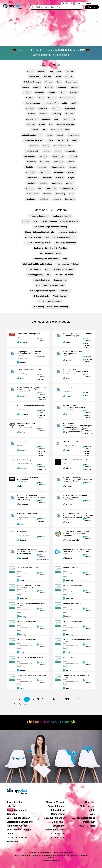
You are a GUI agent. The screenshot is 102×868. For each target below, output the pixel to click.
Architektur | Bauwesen (39, 216)
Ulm (40, 188)
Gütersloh (56, 108)
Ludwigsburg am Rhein (33, 140)
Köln (45, 130)
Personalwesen (60, 280)
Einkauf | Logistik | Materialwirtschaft (61, 237)
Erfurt (63, 92)
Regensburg (31, 172)
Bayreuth (48, 76)
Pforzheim (29, 167)
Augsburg (42, 71)
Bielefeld (69, 76)
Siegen (71, 178)
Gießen (74, 103)
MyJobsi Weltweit (55, 802)
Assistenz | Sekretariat (62, 216)
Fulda (64, 103)
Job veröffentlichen (83, 3)
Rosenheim (59, 172)
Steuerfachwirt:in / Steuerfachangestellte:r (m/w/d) (75, 371)
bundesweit (70, 199)
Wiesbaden (31, 199)
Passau (71, 162)
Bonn (59, 82)
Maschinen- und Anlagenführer (75, 460)
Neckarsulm (71, 151)
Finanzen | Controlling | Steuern (38, 243)
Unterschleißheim (68, 188)
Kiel (51, 124)
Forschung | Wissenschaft (65, 243)
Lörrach (60, 135)
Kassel (42, 124)
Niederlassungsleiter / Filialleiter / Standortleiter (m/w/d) (30, 586)
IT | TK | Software (34, 269)
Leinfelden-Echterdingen (32, 135)
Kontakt (91, 810)
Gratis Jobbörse (56, 806)
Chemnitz (49, 87)
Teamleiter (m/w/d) (70, 567)
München (46, 151)
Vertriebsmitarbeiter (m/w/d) (28, 567)
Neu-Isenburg (29, 156)
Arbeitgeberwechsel (17, 826)
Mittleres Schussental (63, 146)
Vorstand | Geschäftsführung (50, 301)
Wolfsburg (44, 199)
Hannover (44, 114)
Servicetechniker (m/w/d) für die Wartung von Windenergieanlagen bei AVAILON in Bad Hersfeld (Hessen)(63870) (78, 516)
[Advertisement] (51, 28)
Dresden (27, 92)
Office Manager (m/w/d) (72, 442)
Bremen (25, 87)
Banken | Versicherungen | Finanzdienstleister (60, 221)
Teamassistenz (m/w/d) (72, 603)
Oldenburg (31, 162)
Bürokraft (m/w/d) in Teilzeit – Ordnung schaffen (74, 353)
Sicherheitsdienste (41, 296)
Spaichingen (57, 183)
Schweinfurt (47, 178)
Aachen (30, 71)
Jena (56, 119)
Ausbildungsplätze (30, 221)
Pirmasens (42, 167)
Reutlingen (45, 172)
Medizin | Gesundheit (65, 275)
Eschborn (30, 98)
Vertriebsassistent (24, 442)
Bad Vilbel (70, 71)
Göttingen (30, 108)
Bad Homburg (56, 71)
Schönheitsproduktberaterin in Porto (31, 406)
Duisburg (52, 92)
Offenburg (73, 156)
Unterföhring (51, 188)
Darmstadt (62, 87)
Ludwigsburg (73, 135)
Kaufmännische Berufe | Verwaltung (60, 269)
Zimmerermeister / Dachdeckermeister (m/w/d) (74, 407)
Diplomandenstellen (33, 237)
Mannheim (34, 146)
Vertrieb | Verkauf (60, 296)
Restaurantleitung (24, 460)
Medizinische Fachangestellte (29, 334)
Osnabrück (45, 162)
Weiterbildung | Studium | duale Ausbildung (50, 307)
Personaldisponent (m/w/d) (73, 585)
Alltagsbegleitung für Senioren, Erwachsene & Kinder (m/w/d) (29, 353)
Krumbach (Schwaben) (60, 130)
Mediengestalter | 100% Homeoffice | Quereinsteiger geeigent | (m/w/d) (78, 550)
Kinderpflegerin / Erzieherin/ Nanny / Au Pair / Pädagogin (77, 335)
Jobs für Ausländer (54, 818)
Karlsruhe (31, 124)
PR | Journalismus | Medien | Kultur (50, 285)
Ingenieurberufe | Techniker (67, 264)
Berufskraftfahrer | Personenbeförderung (50, 227)
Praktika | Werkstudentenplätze (43, 291)
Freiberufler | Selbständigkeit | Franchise (50, 248)
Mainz (75, 140)
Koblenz (35, 130)
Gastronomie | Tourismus (50, 253)
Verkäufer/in (68, 388)
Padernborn (58, 162)
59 (14, 704)
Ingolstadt (46, 119)
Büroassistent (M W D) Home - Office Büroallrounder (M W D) (32, 389)
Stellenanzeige (87, 806)
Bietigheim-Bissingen (32, 82)
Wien (71, 194)
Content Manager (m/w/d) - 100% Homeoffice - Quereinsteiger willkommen (76, 533)
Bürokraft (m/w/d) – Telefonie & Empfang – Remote (75, 497)
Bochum (49, 82)
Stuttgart (70, 183)
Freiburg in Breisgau (32, 103)
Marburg (46, 146)
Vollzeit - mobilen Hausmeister (29, 370)
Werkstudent (22, 531)
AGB (93, 814)
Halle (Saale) (70, 108)
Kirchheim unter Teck (66, 124)
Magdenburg (63, 140)
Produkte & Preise (86, 826)
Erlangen (73, 92)
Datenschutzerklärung (83, 818)
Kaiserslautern (69, 119)
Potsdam (72, 167)
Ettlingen (52, 98)
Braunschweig (72, 82)
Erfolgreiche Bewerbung (20, 822)
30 (67, 699)
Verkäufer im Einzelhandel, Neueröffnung (28, 479)
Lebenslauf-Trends (55, 830)
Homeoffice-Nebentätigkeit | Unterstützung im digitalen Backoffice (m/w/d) (78, 480)
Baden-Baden (34, 76)
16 (54, 699)
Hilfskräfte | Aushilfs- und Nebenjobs (37, 264)
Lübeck (50, 140)
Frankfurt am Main (67, 98)
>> (26, 704)
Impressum (89, 822)
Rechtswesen (65, 291)
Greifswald (43, 108)
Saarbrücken (32, 178)
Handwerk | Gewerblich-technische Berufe (50, 259)
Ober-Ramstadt (58, 156)
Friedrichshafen (51, 103)
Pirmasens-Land (58, 167)
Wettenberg (60, 194)
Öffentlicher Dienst (42, 280)
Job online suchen (17, 810)
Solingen (43, 183)
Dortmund (74, 87)
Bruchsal (37, 87)
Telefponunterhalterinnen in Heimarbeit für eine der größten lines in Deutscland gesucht (31, 551)
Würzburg (57, 199)
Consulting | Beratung (67, 232)
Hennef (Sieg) (32, 119)
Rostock (71, 172)
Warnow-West (33, 194)
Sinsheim (31, 183)
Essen (41, 98)
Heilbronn (69, 114)
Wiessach (47, 194)
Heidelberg (56, 114)
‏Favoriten (67, 3)
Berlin (58, 76)
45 (80, 699)
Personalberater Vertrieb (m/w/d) (30, 657)
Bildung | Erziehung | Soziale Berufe (39, 232)
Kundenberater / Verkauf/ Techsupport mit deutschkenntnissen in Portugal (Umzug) (32, 497)
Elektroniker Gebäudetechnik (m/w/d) (32, 675)
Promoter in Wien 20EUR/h (28, 514)
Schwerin (60, 178)
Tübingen (30, 188)
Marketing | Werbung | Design (40, 275)
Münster (58, 151)
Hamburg (31, 114)
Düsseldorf (39, 92)
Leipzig (50, 135)
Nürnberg (43, 156)
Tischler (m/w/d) (69, 657)
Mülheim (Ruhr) (32, 151)
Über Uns (90, 802)
